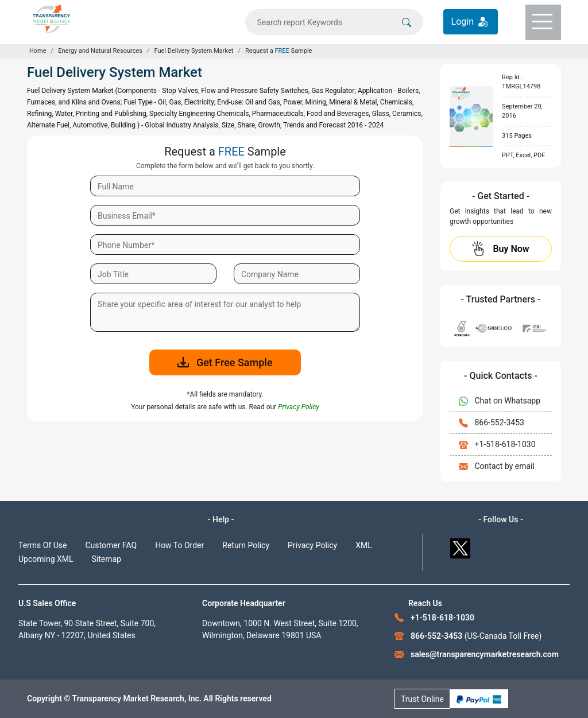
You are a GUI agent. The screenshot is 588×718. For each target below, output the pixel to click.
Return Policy (246, 545)
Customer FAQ (111, 545)
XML (364, 545)
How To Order (179, 545)
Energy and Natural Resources (100, 51)
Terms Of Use (43, 545)
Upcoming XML (46, 559)
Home (38, 51)
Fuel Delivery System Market (194, 51)
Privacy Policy (312, 545)
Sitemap (107, 559)
